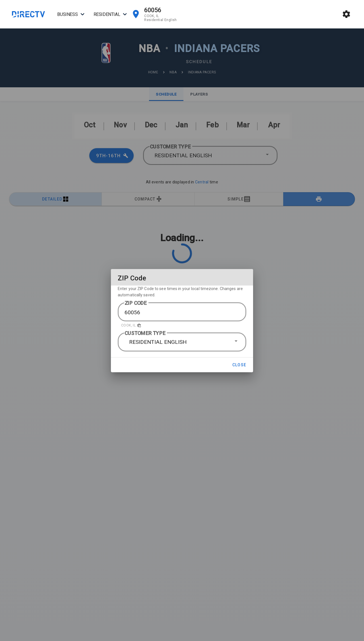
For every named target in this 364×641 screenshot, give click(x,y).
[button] (182, 325)
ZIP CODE (136, 303)
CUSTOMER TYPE (145, 333)
